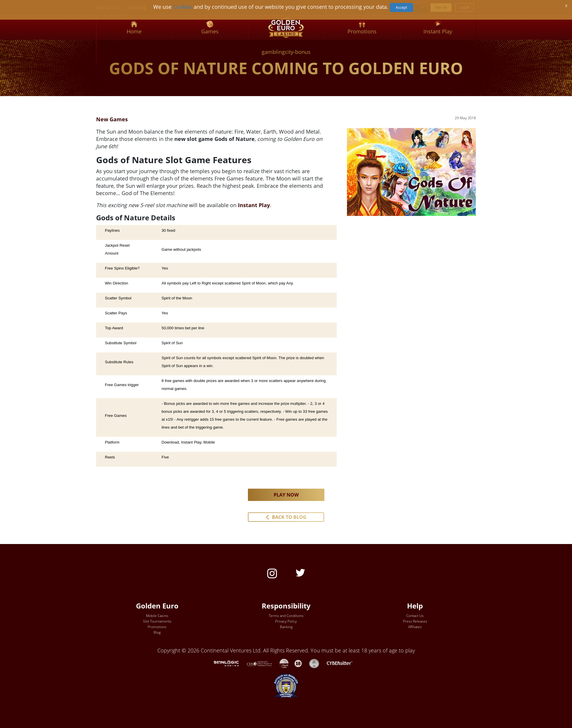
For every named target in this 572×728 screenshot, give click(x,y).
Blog (157, 632)
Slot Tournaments (157, 621)
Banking (286, 627)
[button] (286, 517)
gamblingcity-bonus (286, 52)
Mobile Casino (157, 616)
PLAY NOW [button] (286, 495)
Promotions (157, 627)
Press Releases (415, 621)
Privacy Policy (286, 621)
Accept (401, 7)
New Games (112, 119)
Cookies (183, 7)
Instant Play (254, 205)
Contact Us (415, 616)
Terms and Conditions (286, 616)
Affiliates (415, 627)
